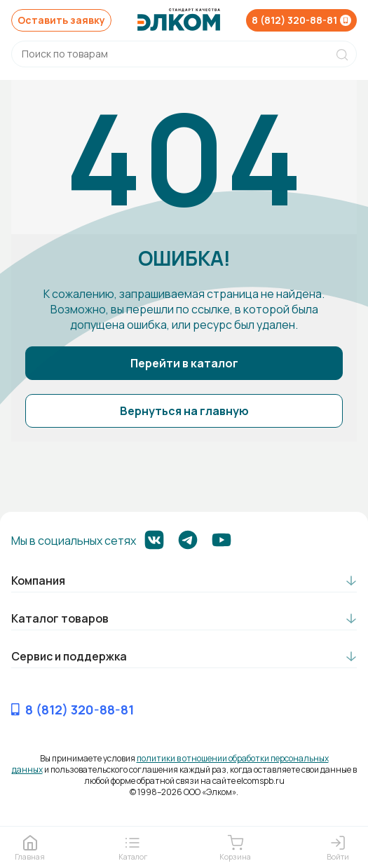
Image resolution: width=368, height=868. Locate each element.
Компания (38, 581)
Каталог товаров (60, 618)
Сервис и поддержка (69, 656)
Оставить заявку (61, 20)
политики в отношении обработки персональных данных (170, 764)
